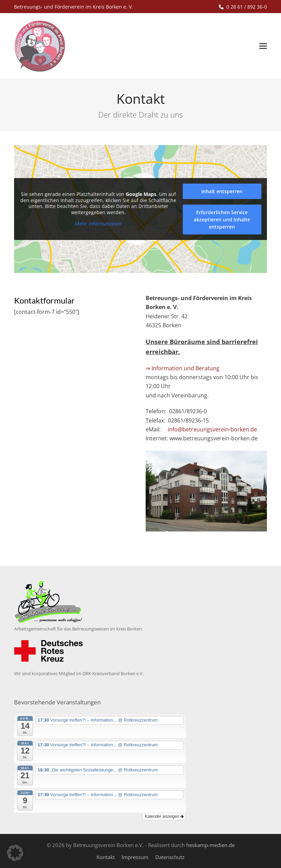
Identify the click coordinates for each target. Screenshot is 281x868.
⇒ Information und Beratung (183, 368)
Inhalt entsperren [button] (222, 191)
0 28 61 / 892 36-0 (247, 7)
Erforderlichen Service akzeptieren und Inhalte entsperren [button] (222, 219)
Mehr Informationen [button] (98, 224)
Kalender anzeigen (164, 816)
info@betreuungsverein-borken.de (212, 429)
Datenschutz (170, 857)
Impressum (135, 857)
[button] (263, 46)
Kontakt (106, 857)
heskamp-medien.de (210, 845)
